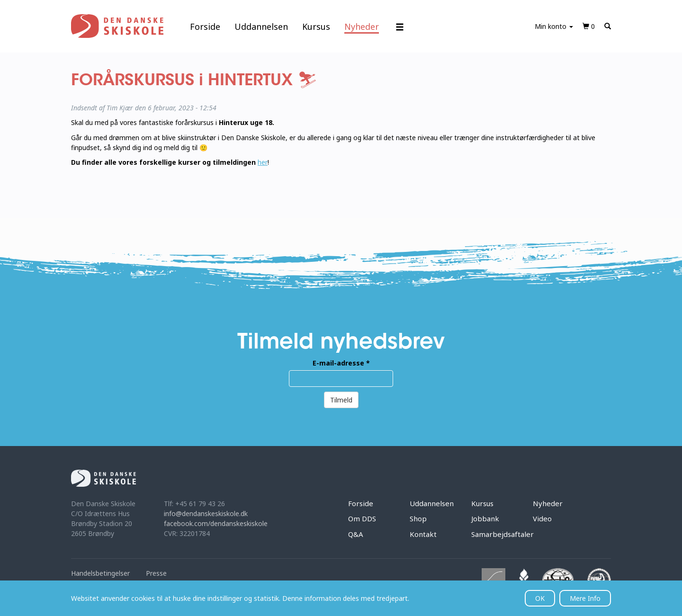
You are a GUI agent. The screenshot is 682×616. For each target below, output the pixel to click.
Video (542, 518)
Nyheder (362, 27)
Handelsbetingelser (100, 573)
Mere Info (585, 598)
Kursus (316, 27)
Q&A (356, 534)
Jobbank (485, 518)
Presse (156, 573)
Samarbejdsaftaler (503, 534)
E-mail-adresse (341, 363)
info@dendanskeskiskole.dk (206, 513)
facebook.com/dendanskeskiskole (216, 523)
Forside (205, 27)
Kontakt (423, 534)
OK (540, 598)
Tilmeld (341, 400)
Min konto (554, 26)
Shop (418, 518)
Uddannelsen (261, 27)
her (263, 162)
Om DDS (362, 518)
